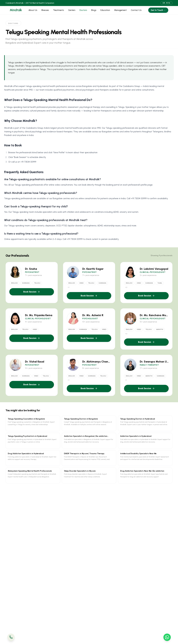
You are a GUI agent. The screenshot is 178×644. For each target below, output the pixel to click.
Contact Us (136, 10)
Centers (72, 10)
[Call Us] (11, 637)
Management (120, 10)
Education (105, 10)
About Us (33, 10)
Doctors (83, 10)
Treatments (59, 10)
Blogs (94, 10)
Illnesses (45, 10)
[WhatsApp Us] (167, 637)
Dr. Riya (166, 3)
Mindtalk (16, 10)
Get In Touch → (158, 10)
